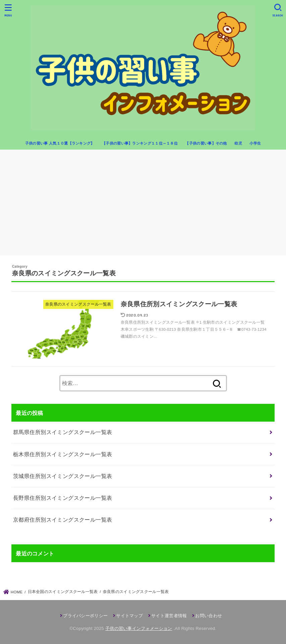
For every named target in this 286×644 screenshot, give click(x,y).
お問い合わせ (209, 616)
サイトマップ (129, 616)
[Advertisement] (143, 205)
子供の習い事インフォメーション (139, 628)
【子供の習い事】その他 (206, 143)
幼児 (238, 143)
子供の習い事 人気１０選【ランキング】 (60, 143)
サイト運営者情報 (169, 616)
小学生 (255, 143)
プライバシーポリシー (85, 616)
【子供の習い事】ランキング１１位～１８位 (140, 143)
